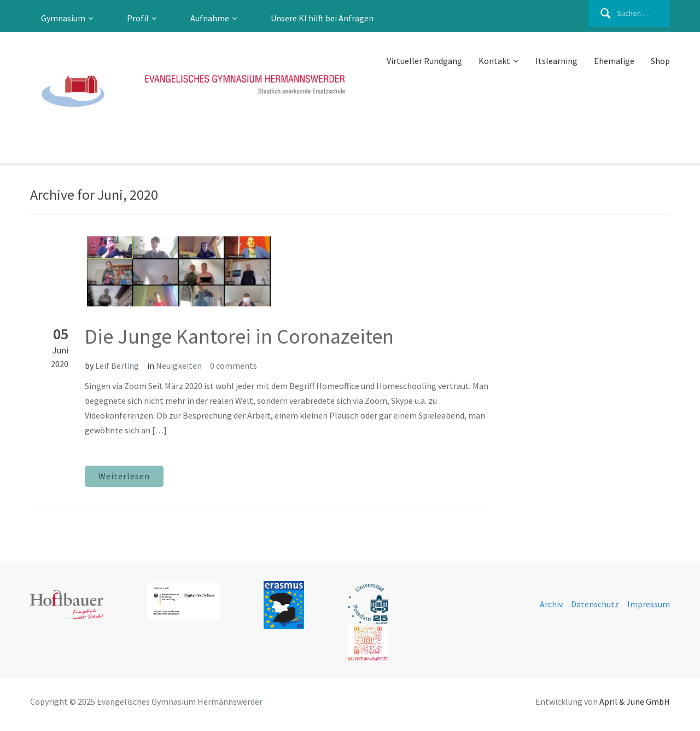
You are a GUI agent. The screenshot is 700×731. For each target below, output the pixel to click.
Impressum (649, 604)
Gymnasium (63, 18)
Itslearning (556, 61)
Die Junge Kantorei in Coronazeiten (239, 336)
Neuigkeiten (179, 366)
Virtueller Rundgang (424, 61)
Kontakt (494, 61)
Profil (138, 18)
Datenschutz (595, 604)
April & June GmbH (635, 701)
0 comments (234, 366)
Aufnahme (210, 18)
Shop (660, 61)
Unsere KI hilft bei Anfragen (322, 18)
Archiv (551, 604)
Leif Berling (117, 366)
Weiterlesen (124, 476)
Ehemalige (614, 61)
